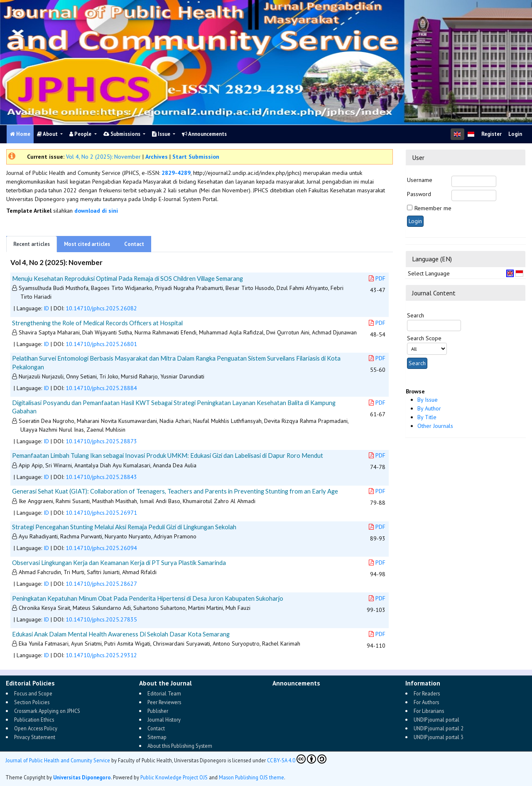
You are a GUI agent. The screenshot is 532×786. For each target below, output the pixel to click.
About (48, 134)
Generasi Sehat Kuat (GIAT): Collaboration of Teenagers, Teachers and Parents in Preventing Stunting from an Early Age (175, 491)
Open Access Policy (36, 728)
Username (420, 180)
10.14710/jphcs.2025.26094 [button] (101, 548)
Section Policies (32, 702)
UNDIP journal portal (436, 720)
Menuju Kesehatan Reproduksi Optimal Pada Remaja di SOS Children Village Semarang (127, 278)
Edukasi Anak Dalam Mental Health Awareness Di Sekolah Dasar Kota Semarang (121, 634)
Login (515, 134)
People (81, 134)
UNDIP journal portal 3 (439, 737)
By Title (427, 417)
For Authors (426, 702)
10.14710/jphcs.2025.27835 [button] (101, 619)
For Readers (427, 693)
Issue (162, 134)
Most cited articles (87, 244)
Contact (134, 244)
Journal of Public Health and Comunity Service (58, 760)
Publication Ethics (34, 720)
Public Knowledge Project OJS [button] (174, 777)
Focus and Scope (33, 693)
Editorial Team (164, 693)
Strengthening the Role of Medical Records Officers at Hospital (97, 323)
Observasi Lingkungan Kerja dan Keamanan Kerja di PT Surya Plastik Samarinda (119, 562)
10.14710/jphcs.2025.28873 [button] (101, 441)
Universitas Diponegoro (82, 777)
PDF (377, 278)
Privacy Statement (35, 737)
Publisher (158, 711)
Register (492, 134)
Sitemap (157, 737)
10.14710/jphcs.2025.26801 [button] (101, 344)
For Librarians (429, 711)
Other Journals (435, 426)
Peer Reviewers (164, 702)
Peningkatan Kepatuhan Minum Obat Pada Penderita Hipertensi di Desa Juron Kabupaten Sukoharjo (148, 598)
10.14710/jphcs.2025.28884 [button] (101, 388)
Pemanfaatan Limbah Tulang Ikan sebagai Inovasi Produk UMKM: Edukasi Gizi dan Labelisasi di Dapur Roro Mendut (168, 455)
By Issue (428, 400)
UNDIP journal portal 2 (439, 728)
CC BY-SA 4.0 (297, 759)
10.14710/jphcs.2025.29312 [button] (101, 655)
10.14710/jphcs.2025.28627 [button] (101, 584)
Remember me (433, 208)
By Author (429, 408)
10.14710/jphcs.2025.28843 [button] (101, 477)
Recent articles (32, 244)
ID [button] (46, 308)
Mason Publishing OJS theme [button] (251, 777)
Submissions (123, 134)
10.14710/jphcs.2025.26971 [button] (101, 513)
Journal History (164, 720)
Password (419, 194)
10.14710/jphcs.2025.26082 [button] (101, 308)
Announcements (204, 134)
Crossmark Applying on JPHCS (47, 711)
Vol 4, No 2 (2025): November (103, 157)
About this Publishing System (180, 746)
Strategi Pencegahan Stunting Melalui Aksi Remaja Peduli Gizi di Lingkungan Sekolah (124, 527)
